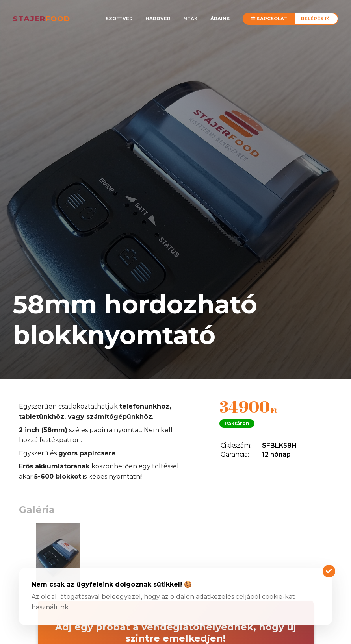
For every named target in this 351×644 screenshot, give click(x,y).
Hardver (158, 19)
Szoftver (119, 19)
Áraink (220, 19)
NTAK (190, 19)
